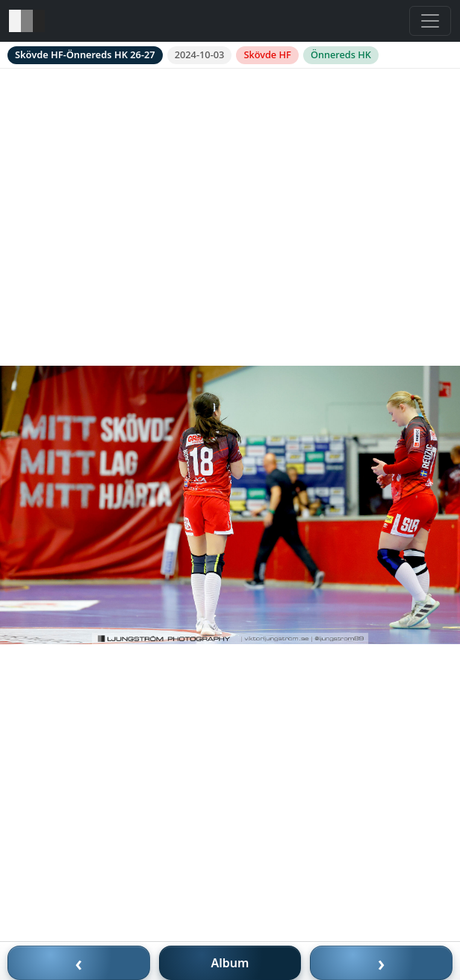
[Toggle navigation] (430, 21)
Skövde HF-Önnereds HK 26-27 (85, 54)
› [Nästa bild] (382, 963)
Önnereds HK (341, 54)
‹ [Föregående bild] (79, 963)
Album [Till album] (230, 963)
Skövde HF (267, 54)
